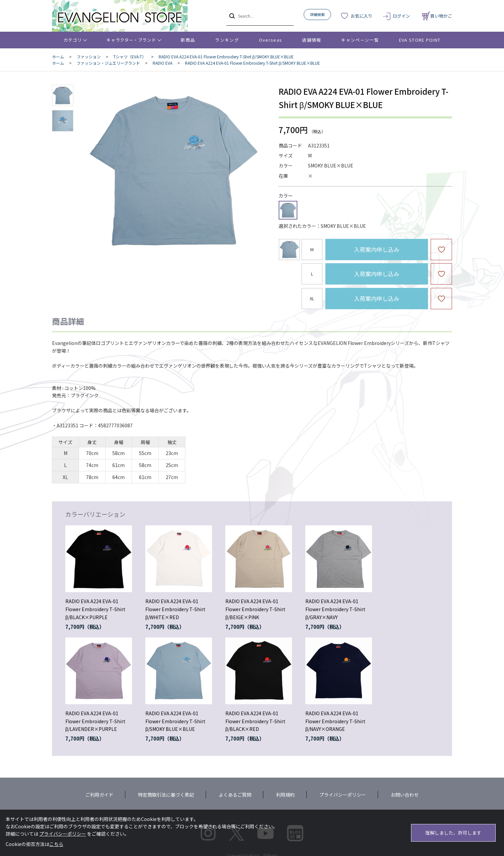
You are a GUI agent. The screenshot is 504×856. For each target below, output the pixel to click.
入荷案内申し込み (377, 249)
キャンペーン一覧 (360, 40)
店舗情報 (311, 40)
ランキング (227, 40)
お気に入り (361, 16)
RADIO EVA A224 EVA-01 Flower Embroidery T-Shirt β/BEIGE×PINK (255, 609)
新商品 (188, 40)
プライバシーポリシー (343, 795)
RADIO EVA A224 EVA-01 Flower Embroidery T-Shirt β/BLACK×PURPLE (95, 609)
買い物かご (437, 16)
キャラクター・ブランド (131, 40)
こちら (56, 844)
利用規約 (285, 795)
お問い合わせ (405, 795)
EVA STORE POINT (420, 40)
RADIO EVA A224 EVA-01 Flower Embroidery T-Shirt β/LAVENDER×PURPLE (95, 721)
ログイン (401, 16)
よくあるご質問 (235, 795)
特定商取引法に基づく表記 (166, 795)
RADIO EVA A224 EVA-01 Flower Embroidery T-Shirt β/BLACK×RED (255, 721)
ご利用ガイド (99, 795)
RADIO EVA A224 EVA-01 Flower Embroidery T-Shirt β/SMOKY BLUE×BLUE (175, 721)
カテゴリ (73, 40)
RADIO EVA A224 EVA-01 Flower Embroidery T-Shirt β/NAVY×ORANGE (335, 721)
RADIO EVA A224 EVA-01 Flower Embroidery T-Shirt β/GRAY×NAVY (335, 609)
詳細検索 (317, 14)
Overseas (270, 40)
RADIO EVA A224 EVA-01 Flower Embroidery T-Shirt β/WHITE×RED (175, 609)
